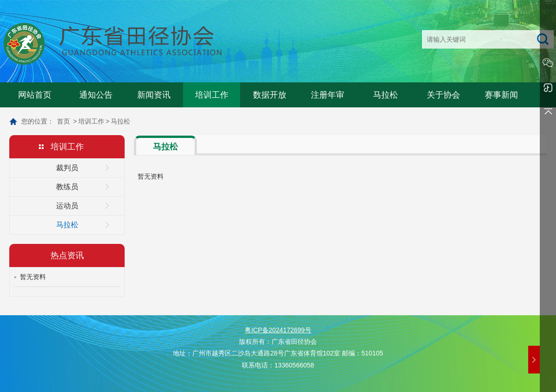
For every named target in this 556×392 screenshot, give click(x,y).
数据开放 (270, 95)
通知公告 (96, 95)
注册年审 (328, 95)
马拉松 (385, 95)
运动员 (67, 206)
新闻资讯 (154, 95)
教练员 (67, 187)
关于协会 (443, 95)
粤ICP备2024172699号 (278, 330)
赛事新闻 (501, 95)
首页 (63, 121)
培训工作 (212, 95)
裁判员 (67, 168)
